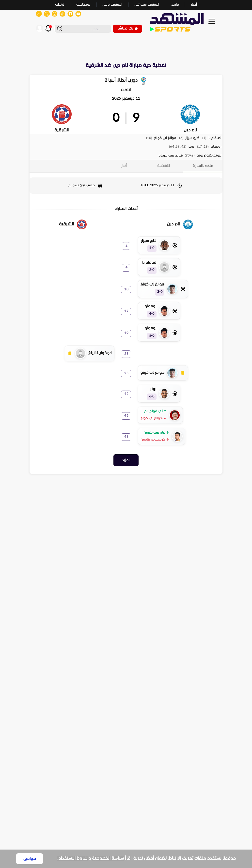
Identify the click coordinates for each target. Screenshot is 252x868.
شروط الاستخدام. (72, 859)
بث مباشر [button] (127, 28)
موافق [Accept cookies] (30, 859)
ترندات (60, 5)
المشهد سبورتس (147, 5)
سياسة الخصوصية (108, 859)
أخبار (194, 5)
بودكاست (83, 5)
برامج (175, 5)
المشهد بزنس (112, 5)
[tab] (203, 165)
